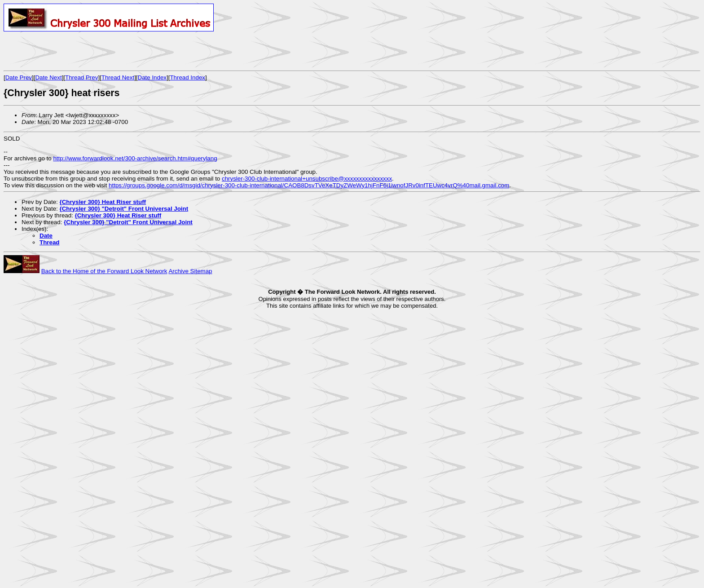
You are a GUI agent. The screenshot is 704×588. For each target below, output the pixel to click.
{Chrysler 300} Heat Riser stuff (103, 202)
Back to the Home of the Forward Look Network (104, 271)
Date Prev (19, 77)
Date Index (152, 77)
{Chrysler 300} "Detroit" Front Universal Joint (124, 209)
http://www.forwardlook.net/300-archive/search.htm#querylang (135, 158)
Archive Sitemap (190, 271)
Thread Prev (81, 77)
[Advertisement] (109, 51)
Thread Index (187, 77)
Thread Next (118, 77)
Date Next (48, 77)
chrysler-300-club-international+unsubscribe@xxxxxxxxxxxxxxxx (307, 179)
